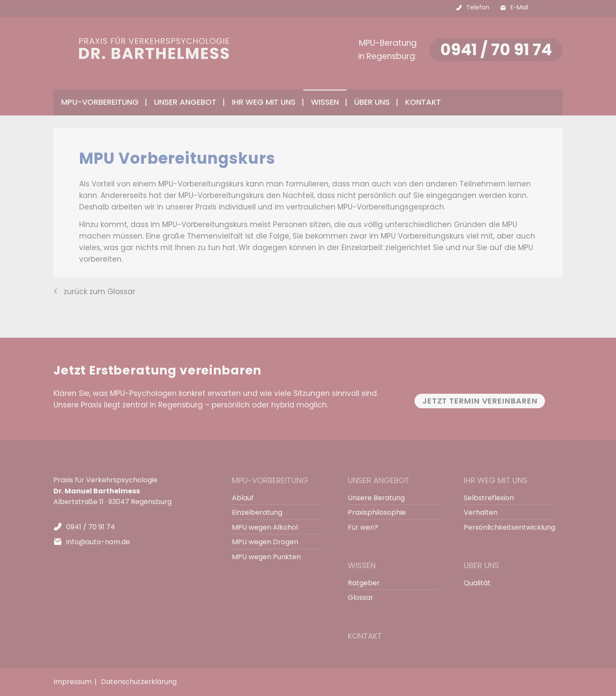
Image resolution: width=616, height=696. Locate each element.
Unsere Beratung (376, 498)
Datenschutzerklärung (139, 682)
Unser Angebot (379, 480)
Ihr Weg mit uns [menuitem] (264, 102)
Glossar (361, 597)
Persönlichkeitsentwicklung (505, 527)
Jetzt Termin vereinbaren (480, 401)
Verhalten (481, 512)
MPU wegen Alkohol (265, 527)
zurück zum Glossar (99, 292)
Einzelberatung (257, 512)
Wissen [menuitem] (325, 102)
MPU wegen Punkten (266, 557)
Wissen (362, 565)
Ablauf (243, 498)
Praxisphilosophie (377, 512)
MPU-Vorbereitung (270, 480)
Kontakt (423, 102)
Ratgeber (364, 583)
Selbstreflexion (489, 498)
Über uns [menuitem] (372, 102)
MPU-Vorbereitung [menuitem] (100, 102)
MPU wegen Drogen (265, 542)
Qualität (477, 583)
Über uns (481, 565)
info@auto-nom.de (98, 542)
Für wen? (363, 527)
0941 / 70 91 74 (496, 50)
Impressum (73, 682)
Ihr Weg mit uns (496, 480)
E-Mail (519, 7)
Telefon (478, 7)
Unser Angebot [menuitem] (185, 102)
